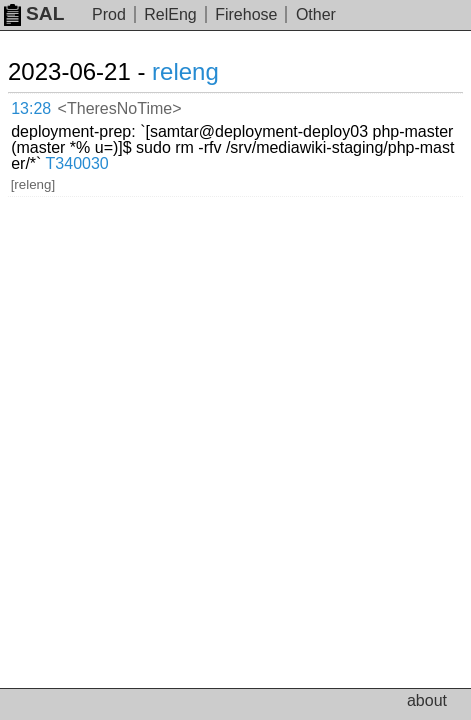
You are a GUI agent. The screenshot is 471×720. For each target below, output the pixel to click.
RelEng (170, 14)
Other (316, 14)
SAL (34, 13)
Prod (109, 14)
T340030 (77, 163)
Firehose (246, 14)
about (427, 700)
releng (185, 71)
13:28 (31, 108)
